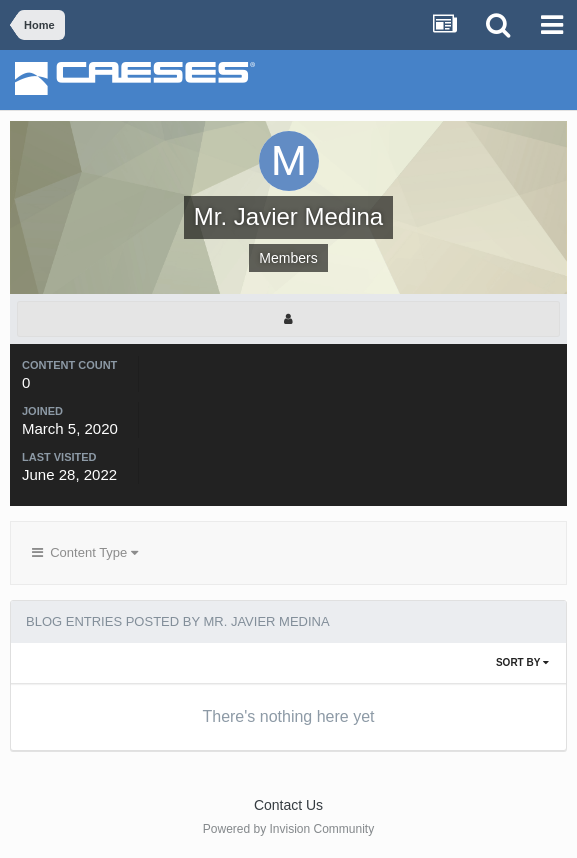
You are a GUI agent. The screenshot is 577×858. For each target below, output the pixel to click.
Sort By (522, 662)
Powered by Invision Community (288, 829)
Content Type (85, 552)
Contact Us (288, 805)
